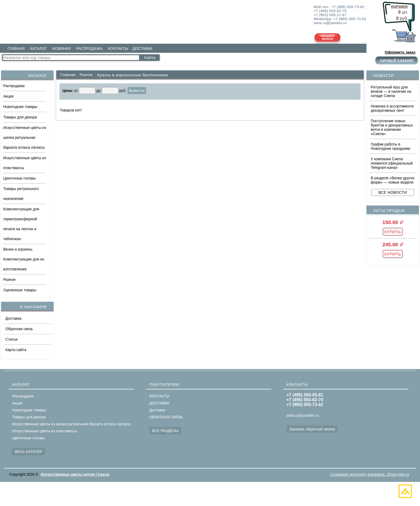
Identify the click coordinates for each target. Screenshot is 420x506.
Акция (8, 96)
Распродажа (14, 86)
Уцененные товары (20, 290)
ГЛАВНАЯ (16, 49)
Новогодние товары (20, 107)
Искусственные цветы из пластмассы (25, 163)
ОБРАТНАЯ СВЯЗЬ (166, 417)
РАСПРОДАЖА (89, 49)
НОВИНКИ (61, 49)
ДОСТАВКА (142, 49)
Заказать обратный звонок (312, 429)
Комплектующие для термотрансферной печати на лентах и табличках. (21, 224)
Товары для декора (20, 117)
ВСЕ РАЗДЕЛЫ (165, 431)
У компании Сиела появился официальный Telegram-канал (392, 163)
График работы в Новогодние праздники (390, 146)
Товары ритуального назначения (21, 194)
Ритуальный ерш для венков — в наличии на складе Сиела (391, 91)
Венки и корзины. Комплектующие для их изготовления (24, 259)
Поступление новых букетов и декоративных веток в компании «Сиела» (392, 127)
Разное (9, 280)
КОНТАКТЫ (118, 49)
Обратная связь (19, 329)
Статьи (11, 339)
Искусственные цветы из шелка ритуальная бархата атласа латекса (25, 137)
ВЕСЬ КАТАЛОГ (29, 452)
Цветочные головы (19, 178)
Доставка (13, 318)
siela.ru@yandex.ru (303, 415)
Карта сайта (16, 350)
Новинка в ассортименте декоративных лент (392, 108)
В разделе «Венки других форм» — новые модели (393, 180)
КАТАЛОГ (39, 49)
